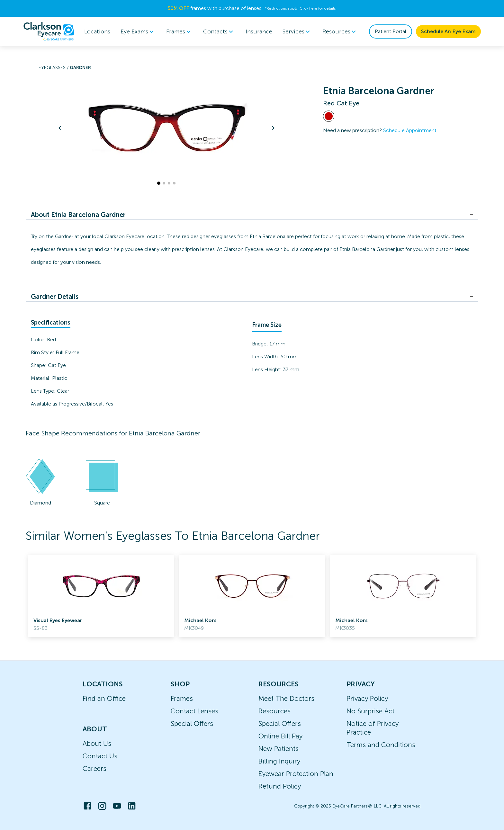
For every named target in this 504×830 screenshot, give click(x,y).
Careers (94, 768)
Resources (274, 711)
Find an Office (104, 698)
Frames (182, 698)
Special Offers (192, 723)
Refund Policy (280, 786)
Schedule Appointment (410, 130)
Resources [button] (340, 31)
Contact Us (100, 756)
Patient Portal (391, 31)
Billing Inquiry (279, 761)
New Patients (279, 749)
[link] (101, 596)
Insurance (259, 31)
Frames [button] (180, 31)
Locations (97, 31)
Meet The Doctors (286, 698)
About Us (97, 743)
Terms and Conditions (381, 745)
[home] (49, 31)
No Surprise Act (370, 711)
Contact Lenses (194, 711)
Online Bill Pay (280, 736)
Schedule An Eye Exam (448, 31)
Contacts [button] (219, 31)
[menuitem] (138, 32)
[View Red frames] (329, 116)
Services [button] (297, 31)
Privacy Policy (367, 698)
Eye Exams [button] (138, 31)
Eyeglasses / (54, 68)
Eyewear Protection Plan (296, 774)
